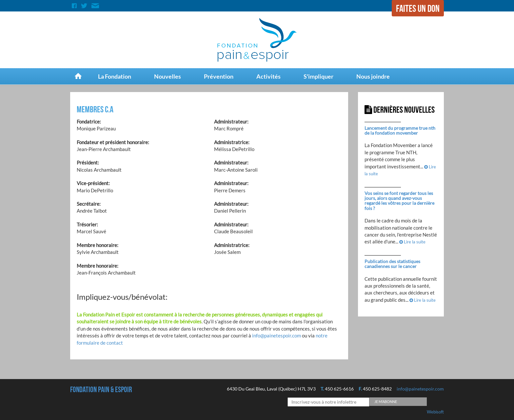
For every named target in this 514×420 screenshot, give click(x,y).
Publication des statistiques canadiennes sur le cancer (392, 264)
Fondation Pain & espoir (101, 390)
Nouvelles (168, 76)
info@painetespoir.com (277, 335)
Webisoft (435, 412)
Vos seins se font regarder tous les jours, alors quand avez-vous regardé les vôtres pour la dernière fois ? (399, 201)
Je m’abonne (386, 401)
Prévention (219, 76)
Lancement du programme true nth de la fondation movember (400, 130)
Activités (268, 76)
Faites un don (418, 9)
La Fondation (115, 76)
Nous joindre (373, 76)
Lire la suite (412, 242)
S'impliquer (318, 76)
